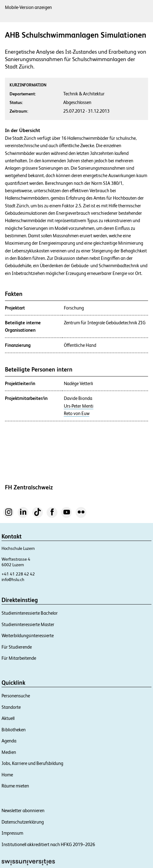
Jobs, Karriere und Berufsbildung (32, 763)
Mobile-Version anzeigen (28, 7)
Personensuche (16, 696)
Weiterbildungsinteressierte (28, 635)
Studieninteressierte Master (28, 624)
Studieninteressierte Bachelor (30, 613)
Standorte (11, 707)
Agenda (9, 741)
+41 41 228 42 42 (18, 574)
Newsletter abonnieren (23, 810)
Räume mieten (15, 786)
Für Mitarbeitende (19, 658)
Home (7, 775)
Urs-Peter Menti (79, 406)
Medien (9, 752)
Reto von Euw (77, 413)
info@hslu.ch (13, 579)
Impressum (12, 833)
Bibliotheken (14, 730)
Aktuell (8, 718)
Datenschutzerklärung (23, 822)
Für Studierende (17, 647)
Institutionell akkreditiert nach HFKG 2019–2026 (48, 844)
